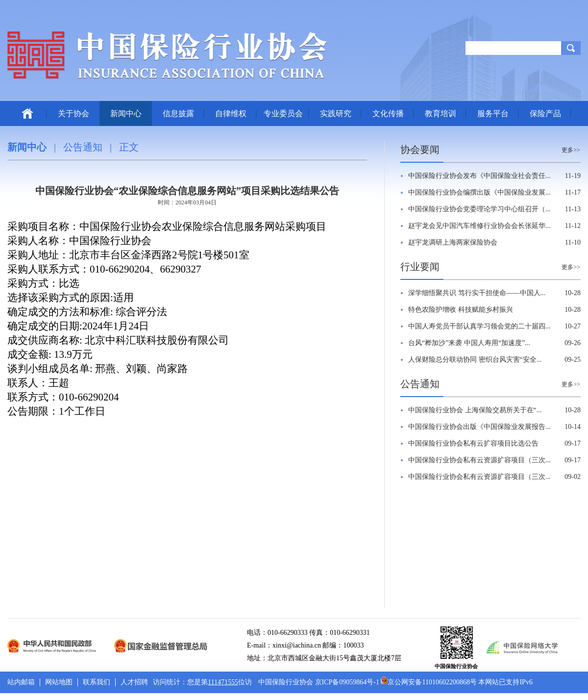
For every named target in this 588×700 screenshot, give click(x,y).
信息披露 (178, 113)
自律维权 (231, 113)
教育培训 (441, 113)
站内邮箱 (21, 682)
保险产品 (545, 113)
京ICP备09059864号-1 (347, 682)
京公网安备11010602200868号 (429, 682)
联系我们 (97, 682)
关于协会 (73, 113)
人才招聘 (134, 682)
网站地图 (59, 682)
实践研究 (336, 113)
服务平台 (493, 113)
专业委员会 (283, 113)
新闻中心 (126, 113)
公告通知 (83, 147)
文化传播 (388, 113)
